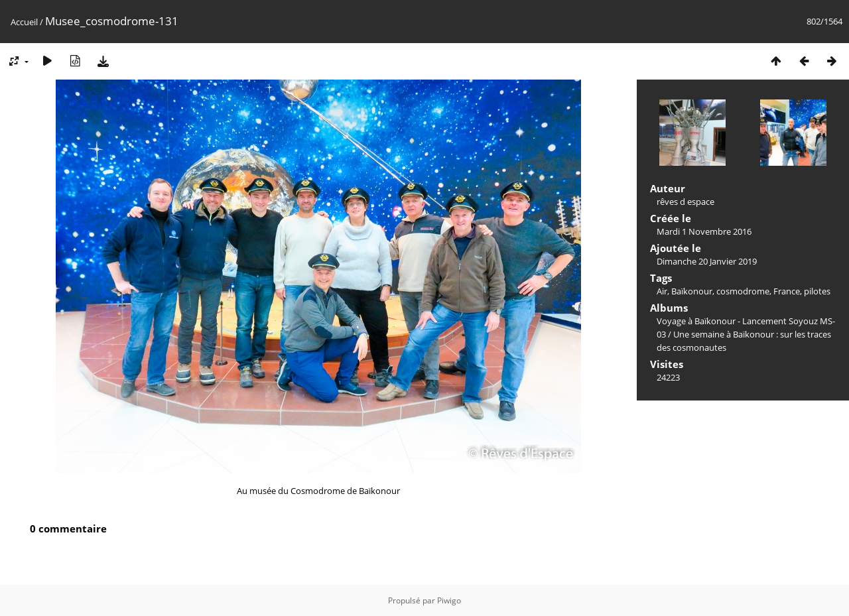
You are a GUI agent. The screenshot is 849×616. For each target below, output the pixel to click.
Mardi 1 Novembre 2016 (704, 231)
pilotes (817, 291)
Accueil (24, 22)
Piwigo (449, 600)
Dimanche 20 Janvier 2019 (707, 261)
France (787, 291)
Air (662, 291)
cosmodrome (743, 291)
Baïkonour (692, 291)
